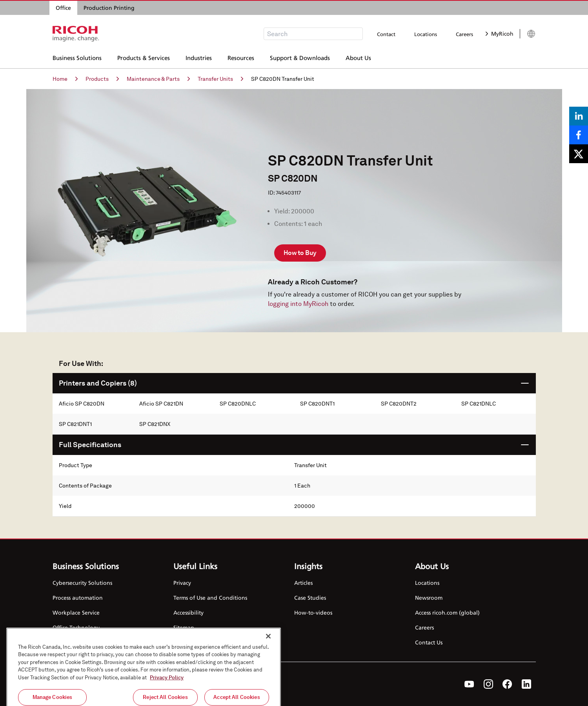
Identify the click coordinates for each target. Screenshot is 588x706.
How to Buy (300, 253)
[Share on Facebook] (579, 135)
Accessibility (188, 612)
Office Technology (76, 627)
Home (65, 79)
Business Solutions (77, 57)
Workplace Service (76, 612)
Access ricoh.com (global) (447, 612)
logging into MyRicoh (298, 304)
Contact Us (429, 642)
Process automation (78, 598)
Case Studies (310, 598)
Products (102, 79)
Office (63, 8)
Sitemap (184, 627)
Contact (386, 34)
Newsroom (429, 598)
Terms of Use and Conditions (210, 598)
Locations (426, 34)
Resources (241, 57)
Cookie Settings (194, 642)
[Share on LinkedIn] (579, 116)
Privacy (182, 583)
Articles (303, 583)
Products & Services (144, 57)
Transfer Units (220, 79)
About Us (358, 57)
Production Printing (109, 8)
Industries (199, 57)
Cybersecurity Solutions (82, 583)
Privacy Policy (167, 695)
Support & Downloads (300, 57)
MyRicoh (500, 34)
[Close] (268, 654)
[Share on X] (579, 154)
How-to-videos (313, 612)
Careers (464, 34)
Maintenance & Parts (158, 79)
